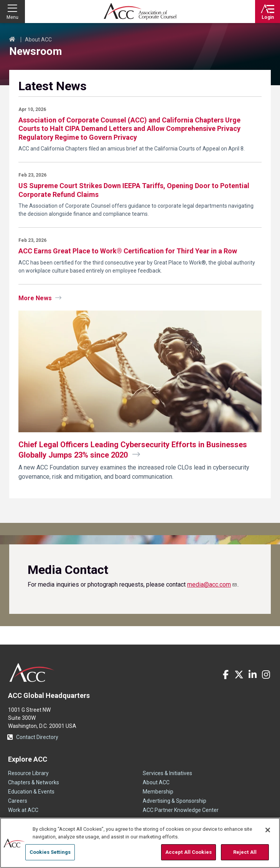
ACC (32, 673)
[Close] (268, 830)
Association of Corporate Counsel (140, 12)
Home (12, 40)
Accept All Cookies (189, 852)
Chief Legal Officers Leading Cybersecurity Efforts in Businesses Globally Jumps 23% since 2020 (133, 450)
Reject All (245, 852)
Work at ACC (23, 810)
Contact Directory (37, 737)
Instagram (266, 675)
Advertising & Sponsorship (175, 801)
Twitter (239, 675)
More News (35, 298)
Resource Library (28, 773)
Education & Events (31, 792)
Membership (158, 792)
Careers (18, 801)
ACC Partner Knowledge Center (181, 810)
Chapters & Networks (34, 782)
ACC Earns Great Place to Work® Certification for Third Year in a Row (128, 251)
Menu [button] (12, 17)
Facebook (226, 675)
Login (268, 17)
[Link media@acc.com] (212, 584)
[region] (140, 843)
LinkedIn (252, 675)
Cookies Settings (50, 852)
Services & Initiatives (167, 773)
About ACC (38, 40)
